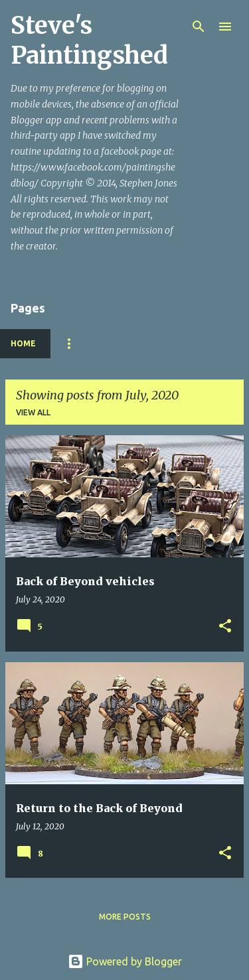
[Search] (199, 27)
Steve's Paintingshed (89, 40)
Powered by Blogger (125, 961)
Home (23, 343)
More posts (125, 917)
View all (33, 412)
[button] (225, 627)
